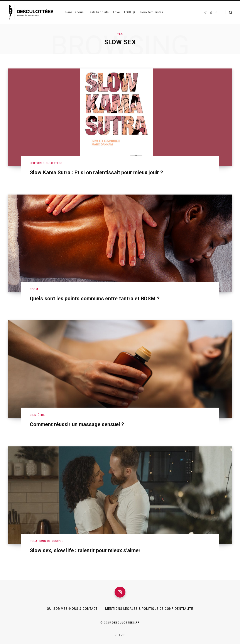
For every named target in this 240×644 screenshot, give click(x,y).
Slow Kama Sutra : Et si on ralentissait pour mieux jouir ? (96, 173)
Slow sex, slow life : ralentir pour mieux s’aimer (85, 550)
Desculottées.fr (126, 623)
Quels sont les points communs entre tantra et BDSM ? (95, 299)
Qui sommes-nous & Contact (72, 609)
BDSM (34, 289)
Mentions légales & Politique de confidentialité (149, 609)
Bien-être (37, 415)
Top (120, 635)
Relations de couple (47, 541)
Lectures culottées (46, 163)
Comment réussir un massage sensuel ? (77, 424)
